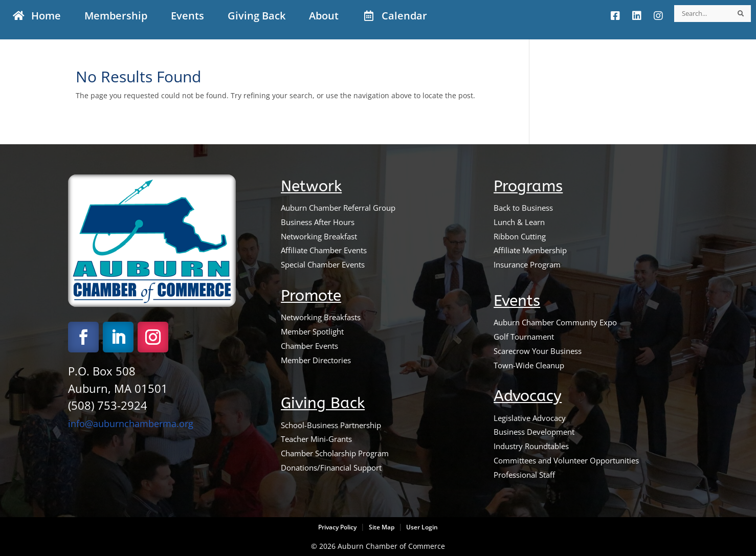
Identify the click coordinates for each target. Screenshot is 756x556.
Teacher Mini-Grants (316, 439)
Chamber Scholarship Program (335, 453)
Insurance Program (527, 264)
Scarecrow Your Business (538, 351)
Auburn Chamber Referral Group (338, 208)
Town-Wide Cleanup (529, 365)
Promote (311, 296)
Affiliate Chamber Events (324, 250)
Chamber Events (309, 346)
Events (517, 301)
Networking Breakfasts (321, 317)
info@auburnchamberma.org (131, 424)
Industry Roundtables (531, 446)
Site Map (382, 527)
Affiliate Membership (530, 250)
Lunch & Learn (519, 222)
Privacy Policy (337, 527)
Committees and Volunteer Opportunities (566, 460)
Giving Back (323, 403)
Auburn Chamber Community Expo (555, 322)
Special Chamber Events (323, 264)
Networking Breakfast (319, 236)
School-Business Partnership (331, 425)
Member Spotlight (312, 331)
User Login (421, 527)
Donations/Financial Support (331, 468)
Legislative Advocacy (530, 418)
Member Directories (316, 360)
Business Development (534, 432)
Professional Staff (524, 475)
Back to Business (523, 208)
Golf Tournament (524, 337)
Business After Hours (318, 222)
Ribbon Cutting (520, 236)
